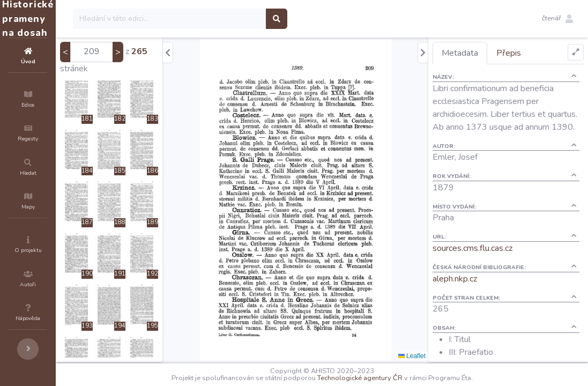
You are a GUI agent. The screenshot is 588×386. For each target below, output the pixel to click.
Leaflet (431, 356)
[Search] (234, 19)
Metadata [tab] (479, 53)
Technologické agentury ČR (392, 378)
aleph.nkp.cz (474, 292)
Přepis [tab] (528, 53)
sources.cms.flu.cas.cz (492, 261)
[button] (557, 19)
